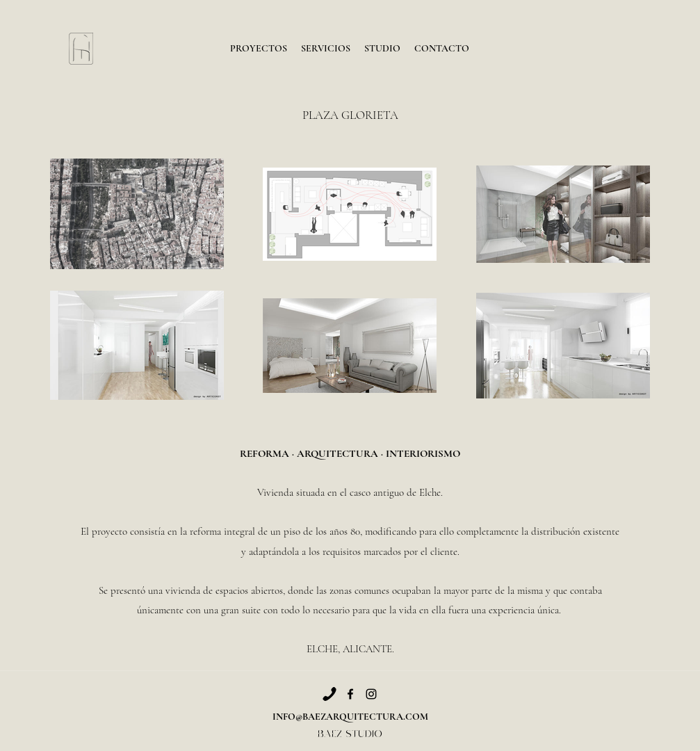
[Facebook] (350, 694)
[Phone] (329, 694)
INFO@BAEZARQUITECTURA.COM (350, 717)
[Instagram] (371, 694)
